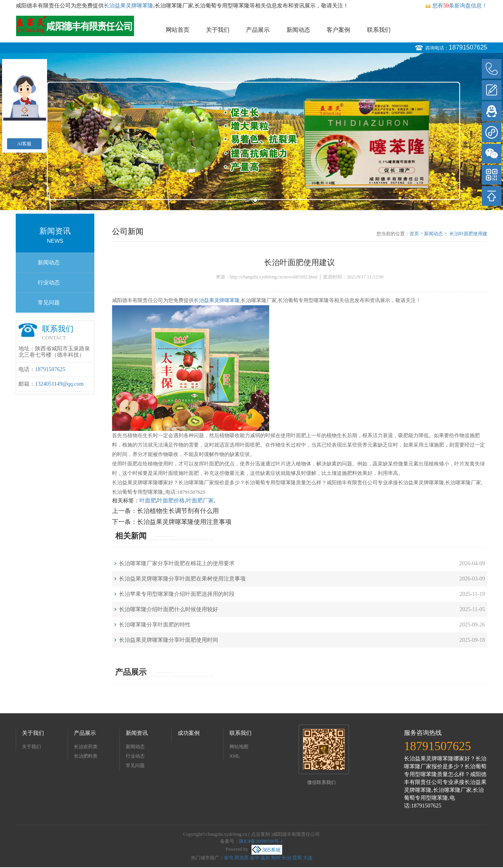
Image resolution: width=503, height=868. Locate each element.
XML (235, 756)
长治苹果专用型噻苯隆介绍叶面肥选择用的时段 (177, 594)
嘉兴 (265, 858)
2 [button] (255, 200)
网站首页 (178, 30)
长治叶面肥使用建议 (468, 234)
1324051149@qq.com (59, 384)
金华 (255, 858)
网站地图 (239, 747)
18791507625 (468, 47)
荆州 (276, 858)
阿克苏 (242, 858)
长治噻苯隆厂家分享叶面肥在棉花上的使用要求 (177, 563)
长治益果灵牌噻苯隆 (129, 6)
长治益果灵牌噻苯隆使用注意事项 (184, 522)
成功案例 (189, 733)
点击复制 (261, 834)
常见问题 (49, 303)
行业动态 (49, 283)
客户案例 (338, 30)
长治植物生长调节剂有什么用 (178, 511)
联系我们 (379, 30)
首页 (414, 234)
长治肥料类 (86, 756)
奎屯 (229, 858)
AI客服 (25, 144)
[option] (251, 132)
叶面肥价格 (171, 501)
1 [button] (248, 200)
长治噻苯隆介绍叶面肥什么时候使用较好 (169, 609)
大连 (308, 858)
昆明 (297, 858)
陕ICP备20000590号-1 (261, 841)
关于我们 (218, 30)
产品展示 (258, 30)
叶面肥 (148, 501)
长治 (286, 858)
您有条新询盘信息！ (456, 6)
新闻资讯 (137, 733)
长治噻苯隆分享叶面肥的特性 (155, 625)
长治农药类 (86, 747)
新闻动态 (298, 30)
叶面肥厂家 (200, 501)
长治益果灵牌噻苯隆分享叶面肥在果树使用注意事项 (182, 579)
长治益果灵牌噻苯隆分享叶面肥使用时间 (169, 640)
